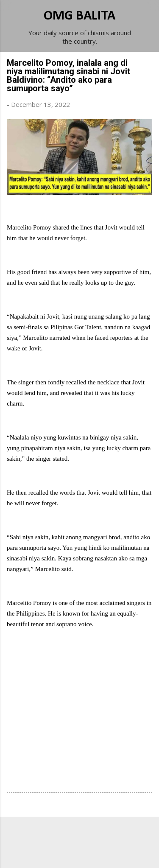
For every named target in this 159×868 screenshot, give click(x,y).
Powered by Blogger (80, 835)
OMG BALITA (79, 16)
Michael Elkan (99, 852)
